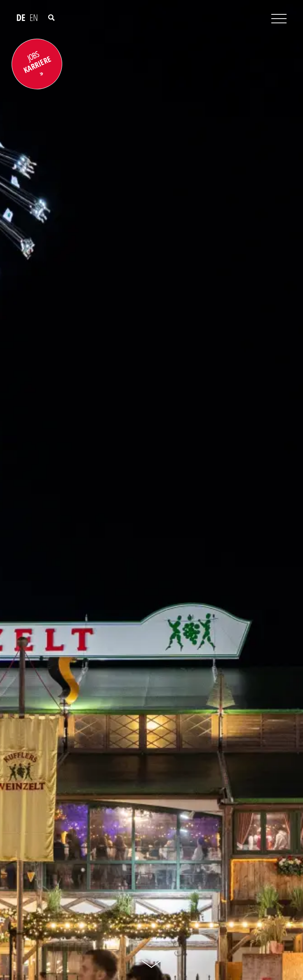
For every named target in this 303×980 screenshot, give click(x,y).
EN (34, 17)
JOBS (37, 62)
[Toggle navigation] (273, 19)
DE (21, 17)
